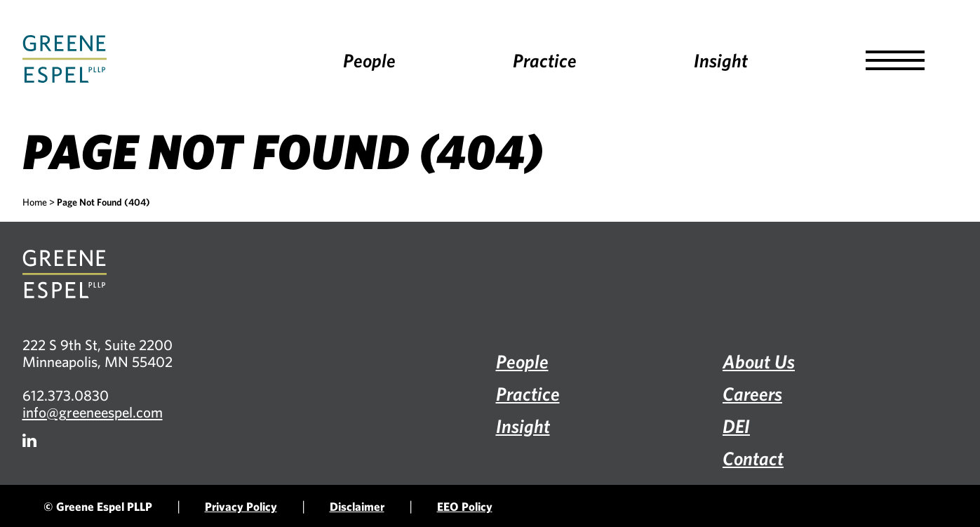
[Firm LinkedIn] (29, 440)
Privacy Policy (241, 506)
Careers (752, 393)
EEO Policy (465, 506)
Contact (753, 458)
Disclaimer (357, 506)
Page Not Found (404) (103, 202)
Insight (721, 60)
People (369, 60)
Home (35, 202)
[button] (895, 60)
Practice (545, 60)
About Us (759, 361)
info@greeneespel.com (93, 412)
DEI (736, 426)
